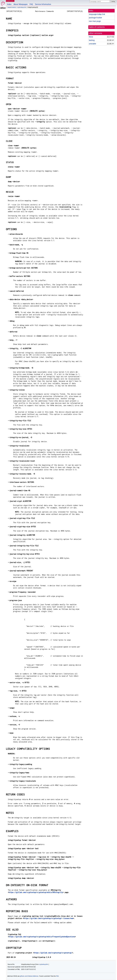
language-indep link (97, 14)
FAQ (31, 4)
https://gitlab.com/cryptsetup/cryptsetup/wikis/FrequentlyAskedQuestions (42, 937)
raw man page (95, 21)
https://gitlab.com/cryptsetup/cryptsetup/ (53, 953)
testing (92, 40)
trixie (91, 37)
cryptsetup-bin (22, 7)
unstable (92, 44)
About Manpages (21, 4)
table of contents (97, 27)
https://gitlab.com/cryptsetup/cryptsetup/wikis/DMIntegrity (36, 892)
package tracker (95, 18)
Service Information (43, 4)
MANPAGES (10, 1)
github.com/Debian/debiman (29, 976)
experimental (12, 7)
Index (9, 4)
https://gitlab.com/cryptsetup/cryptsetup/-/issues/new (48, 918)
